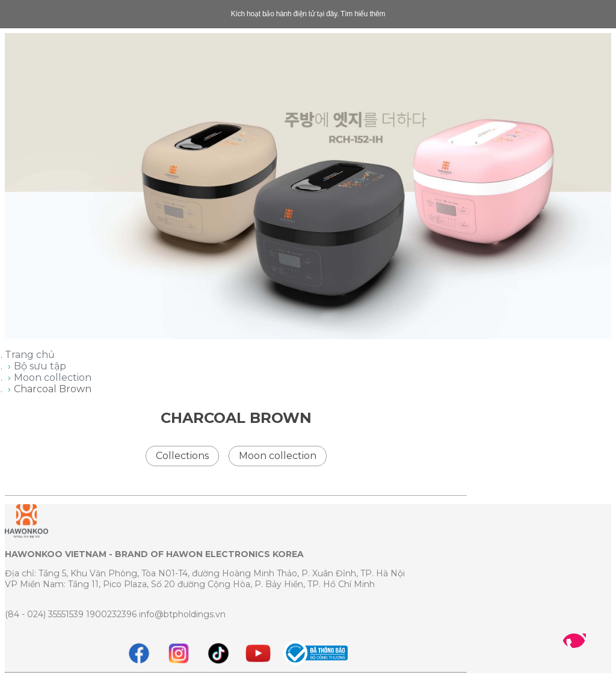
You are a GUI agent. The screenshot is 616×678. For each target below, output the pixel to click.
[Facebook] (139, 653)
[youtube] (258, 653)
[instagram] (179, 653)
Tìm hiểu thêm (363, 14)
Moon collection (53, 378)
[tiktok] (218, 653)
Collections (182, 456)
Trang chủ (30, 355)
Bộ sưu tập (40, 366)
